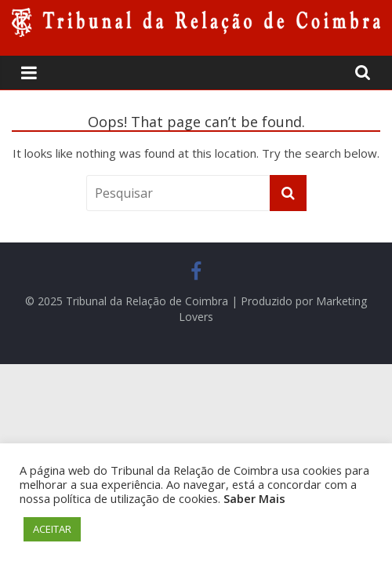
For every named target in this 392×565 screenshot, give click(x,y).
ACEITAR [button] (52, 529)
